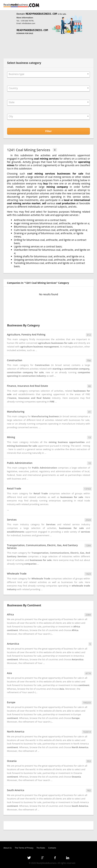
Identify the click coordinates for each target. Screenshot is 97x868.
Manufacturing (16, 412)
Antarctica (13, 644)
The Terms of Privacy (24, 848)
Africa (10, 614)
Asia (9, 673)
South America (16, 790)
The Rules (41, 848)
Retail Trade (14, 488)
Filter (48, 131)
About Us (8, 848)
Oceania (12, 761)
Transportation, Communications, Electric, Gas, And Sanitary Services (42, 547)
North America (16, 732)
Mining (11, 437)
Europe (11, 702)
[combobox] (48, 74)
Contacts (52, 848)
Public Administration (20, 463)
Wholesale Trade (17, 574)
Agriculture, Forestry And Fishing (26, 334)
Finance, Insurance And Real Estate (27, 386)
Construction (15, 360)
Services (12, 520)
